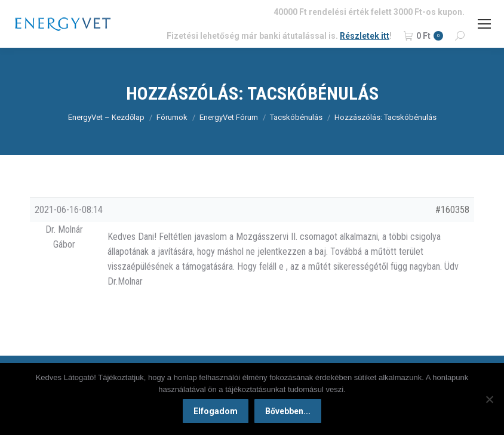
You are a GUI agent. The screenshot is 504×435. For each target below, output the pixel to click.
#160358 (452, 210)
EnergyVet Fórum (229, 117)
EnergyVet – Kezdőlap (106, 117)
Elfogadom (216, 411)
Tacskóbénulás (296, 117)
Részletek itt (365, 36)
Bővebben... (288, 411)
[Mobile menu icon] (484, 24)
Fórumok (172, 117)
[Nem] (489, 399)
